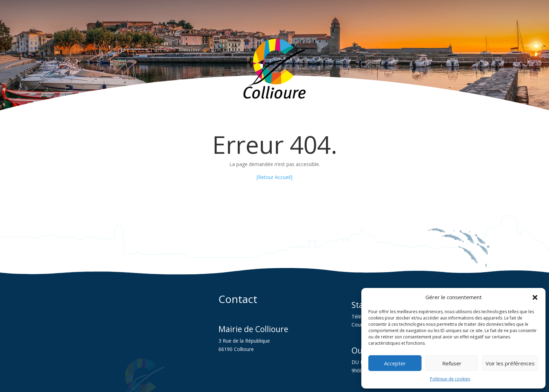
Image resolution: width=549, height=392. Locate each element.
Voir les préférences (510, 363)
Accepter (395, 363)
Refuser (452, 363)
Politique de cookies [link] (450, 379)
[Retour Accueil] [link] (274, 177)
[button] (535, 297)
